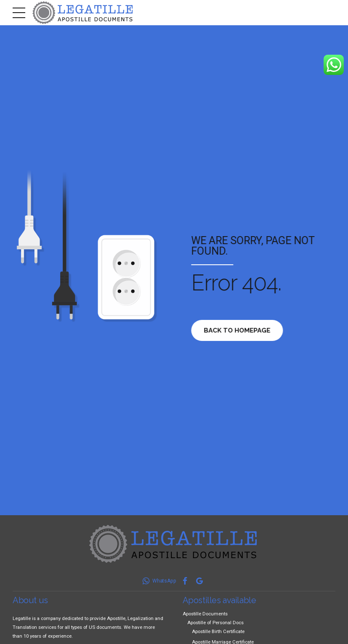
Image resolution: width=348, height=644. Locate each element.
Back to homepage (239, 330)
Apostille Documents (205, 614)
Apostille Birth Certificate (218, 631)
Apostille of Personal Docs (215, 623)
